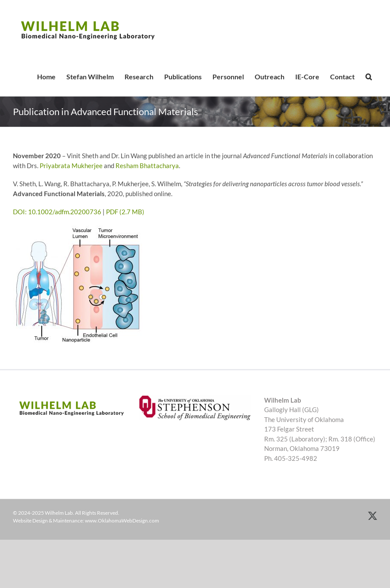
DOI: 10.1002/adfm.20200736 (57, 212)
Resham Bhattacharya (147, 166)
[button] (368, 77)
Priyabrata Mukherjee (71, 166)
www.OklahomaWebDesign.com (122, 521)
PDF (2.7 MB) (125, 212)
